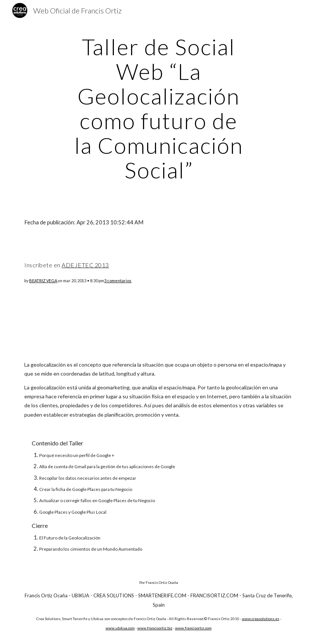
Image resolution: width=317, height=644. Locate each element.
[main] (158, 108)
